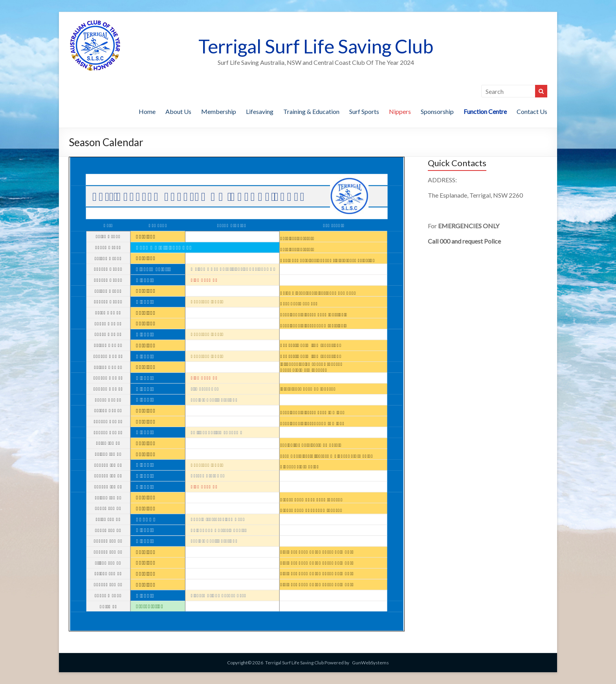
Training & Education (311, 111)
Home (147, 111)
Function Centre (485, 111)
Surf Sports (364, 111)
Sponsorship (437, 111)
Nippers (400, 111)
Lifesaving (260, 111)
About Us (178, 111)
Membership (219, 111)
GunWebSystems (370, 663)
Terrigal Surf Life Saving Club (316, 46)
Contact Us (532, 111)
